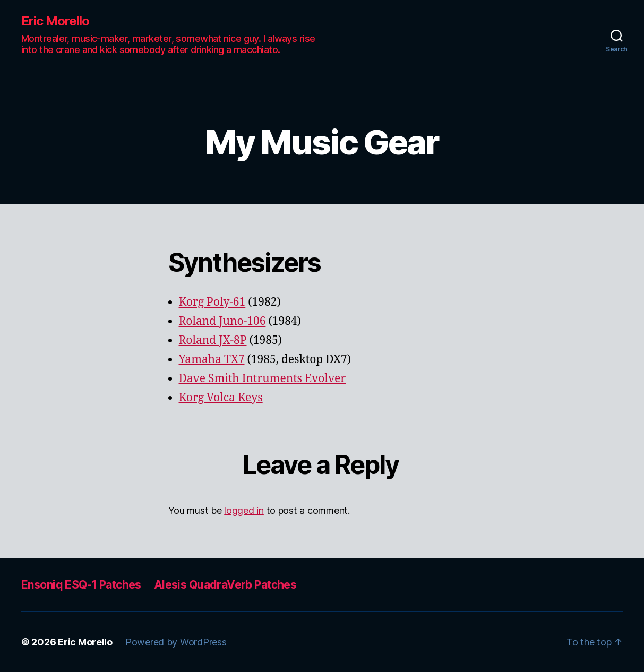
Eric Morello (55, 21)
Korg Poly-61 (212, 302)
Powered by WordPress (176, 642)
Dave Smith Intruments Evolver (263, 379)
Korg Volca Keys (221, 398)
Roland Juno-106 (222, 321)
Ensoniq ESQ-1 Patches (81, 585)
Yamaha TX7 (212, 360)
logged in (244, 510)
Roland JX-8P (213, 341)
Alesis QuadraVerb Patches (225, 585)
